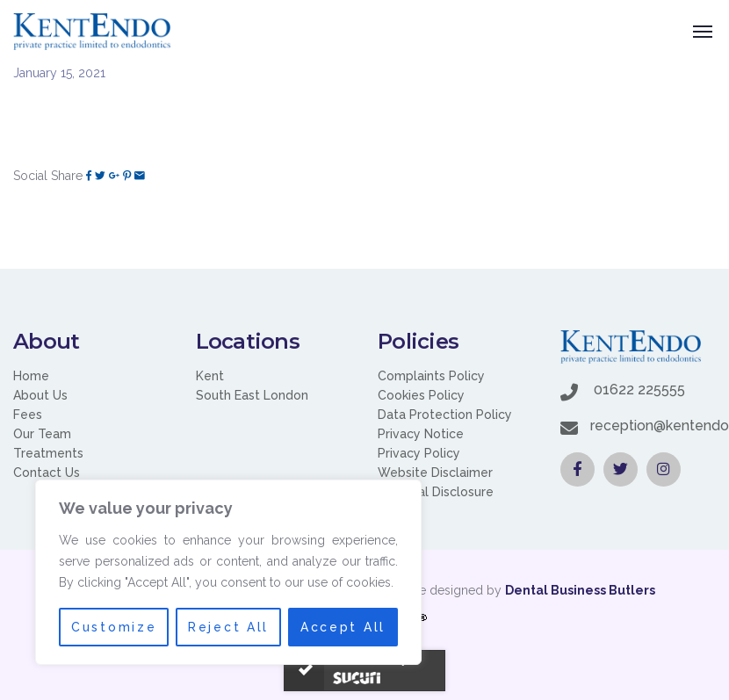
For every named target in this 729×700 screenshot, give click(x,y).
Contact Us (47, 473)
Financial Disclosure (436, 492)
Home (31, 376)
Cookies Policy (421, 395)
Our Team (42, 434)
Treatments (48, 453)
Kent (210, 376)
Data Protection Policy (445, 415)
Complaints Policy (431, 376)
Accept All (343, 627)
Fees (28, 415)
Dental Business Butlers (580, 590)
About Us (40, 395)
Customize (113, 627)
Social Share (48, 176)
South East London (252, 395)
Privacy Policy (419, 453)
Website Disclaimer (435, 473)
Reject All (229, 627)
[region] (228, 573)
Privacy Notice (421, 434)
